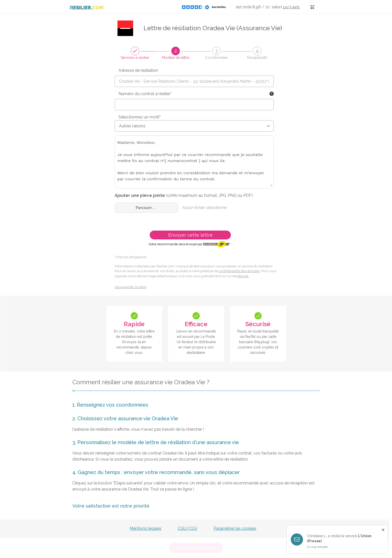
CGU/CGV (188, 528)
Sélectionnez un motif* (140, 117)
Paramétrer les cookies (235, 528)
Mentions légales (146, 528)
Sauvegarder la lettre (131, 287)
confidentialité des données (239, 271)
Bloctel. (243, 276)
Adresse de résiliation (138, 70)
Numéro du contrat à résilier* (145, 94)
